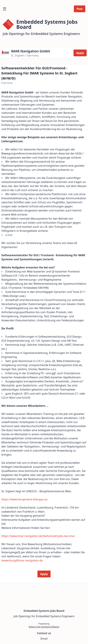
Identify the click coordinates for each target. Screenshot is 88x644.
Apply (80, 53)
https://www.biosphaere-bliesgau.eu (25, 499)
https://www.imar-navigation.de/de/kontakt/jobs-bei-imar (38, 536)
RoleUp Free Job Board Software (44, 627)
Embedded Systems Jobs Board (44, 611)
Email (44, 639)
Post (80, 9)
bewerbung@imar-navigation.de (22, 560)
